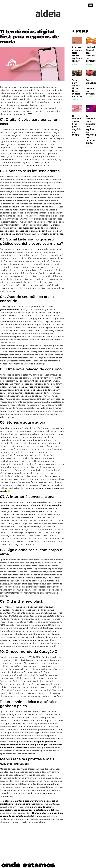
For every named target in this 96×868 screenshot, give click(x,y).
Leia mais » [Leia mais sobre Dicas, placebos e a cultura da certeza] (89, 97)
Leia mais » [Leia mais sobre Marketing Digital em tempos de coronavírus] (89, 64)
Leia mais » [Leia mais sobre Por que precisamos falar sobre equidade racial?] (76, 64)
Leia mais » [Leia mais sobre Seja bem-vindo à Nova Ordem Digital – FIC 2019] (76, 100)
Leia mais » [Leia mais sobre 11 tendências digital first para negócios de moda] (76, 138)
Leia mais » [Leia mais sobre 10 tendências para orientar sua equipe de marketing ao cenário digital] (89, 146)
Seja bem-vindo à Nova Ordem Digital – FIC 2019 (77, 88)
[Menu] (91, 5)
